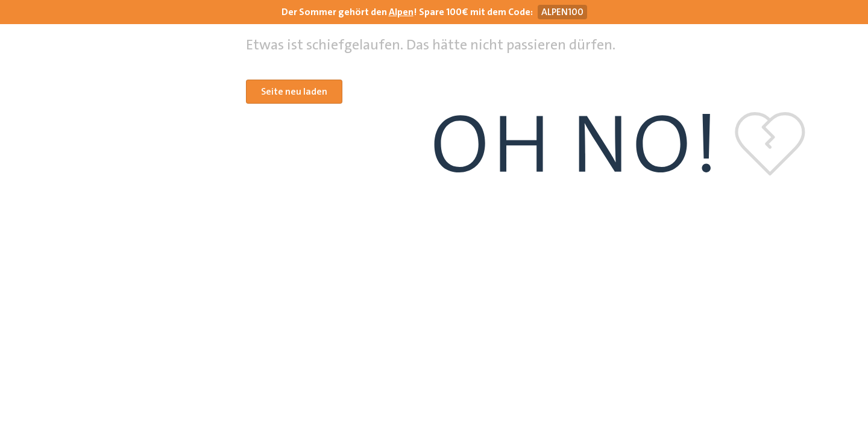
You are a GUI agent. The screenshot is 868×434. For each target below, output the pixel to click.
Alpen (401, 12)
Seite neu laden (294, 91)
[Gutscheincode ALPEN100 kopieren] (562, 12)
